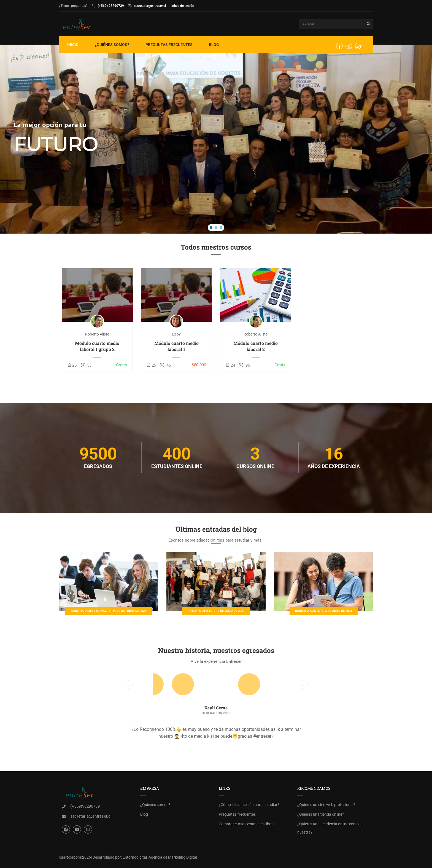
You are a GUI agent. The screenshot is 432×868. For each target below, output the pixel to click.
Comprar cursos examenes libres (247, 824)
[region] (216, 139)
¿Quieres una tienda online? (321, 814)
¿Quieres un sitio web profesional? (326, 805)
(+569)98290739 (85, 806)
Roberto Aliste (97, 334)
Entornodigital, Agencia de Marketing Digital (160, 857)
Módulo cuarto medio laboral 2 (256, 346)
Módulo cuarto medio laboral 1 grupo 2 (97, 346)
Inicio (73, 45)
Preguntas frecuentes (169, 45)
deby (176, 334)
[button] (211, 228)
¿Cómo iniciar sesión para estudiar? (249, 805)
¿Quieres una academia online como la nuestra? (330, 828)
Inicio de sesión (183, 6)
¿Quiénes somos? (112, 45)
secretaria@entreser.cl (150, 6)
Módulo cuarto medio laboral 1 (176, 346)
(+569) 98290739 (111, 6)
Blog (214, 45)
